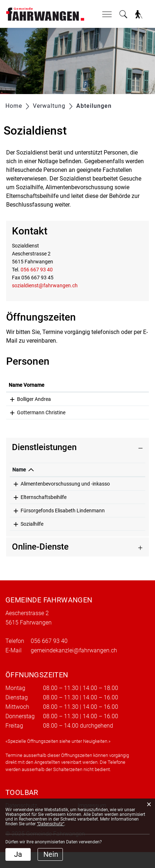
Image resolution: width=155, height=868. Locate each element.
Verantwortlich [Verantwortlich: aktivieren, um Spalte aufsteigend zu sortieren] (126, 470)
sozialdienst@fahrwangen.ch (45, 285)
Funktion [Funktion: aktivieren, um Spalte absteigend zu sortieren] (107, 385)
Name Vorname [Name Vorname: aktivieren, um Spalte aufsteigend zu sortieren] (27, 385)
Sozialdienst (122, 484)
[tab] (77, 447)
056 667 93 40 (37, 270)
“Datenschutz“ (51, 824)
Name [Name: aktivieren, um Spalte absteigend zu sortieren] (19, 470)
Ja (18, 854)
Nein (51, 854)
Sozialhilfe (32, 540)
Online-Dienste (40, 563)
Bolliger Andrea (34, 399)
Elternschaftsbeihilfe (44, 505)
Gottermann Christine (41, 412)
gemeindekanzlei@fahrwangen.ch (74, 666)
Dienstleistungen (44, 447)
